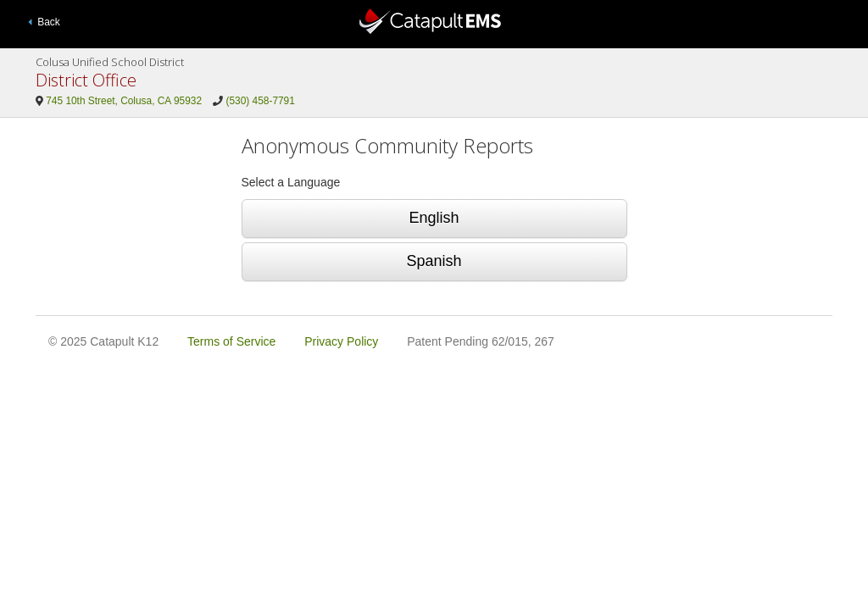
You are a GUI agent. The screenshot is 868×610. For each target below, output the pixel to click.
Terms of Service (231, 341)
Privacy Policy (341, 341)
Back (44, 22)
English (434, 218)
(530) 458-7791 (261, 101)
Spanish (434, 261)
